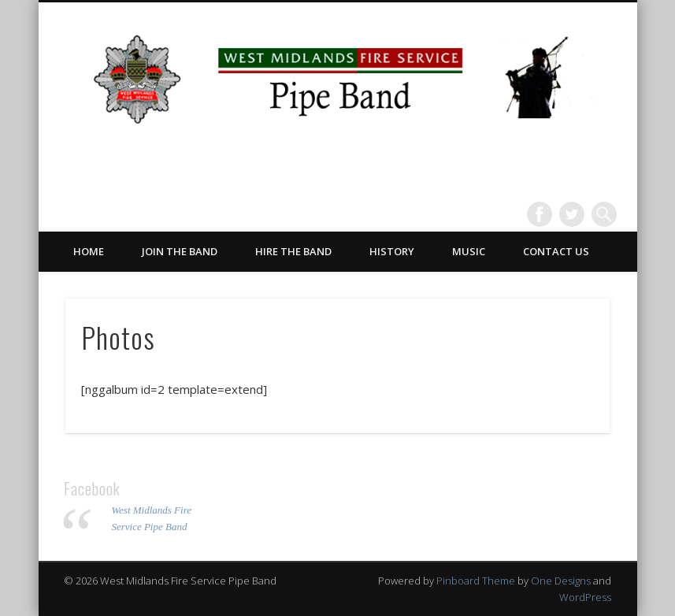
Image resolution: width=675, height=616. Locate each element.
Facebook (540, 214)
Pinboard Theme (476, 581)
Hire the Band (293, 251)
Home (89, 251)
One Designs (561, 581)
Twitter (572, 214)
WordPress (585, 597)
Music (469, 251)
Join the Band (180, 251)
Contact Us (556, 251)
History (392, 251)
